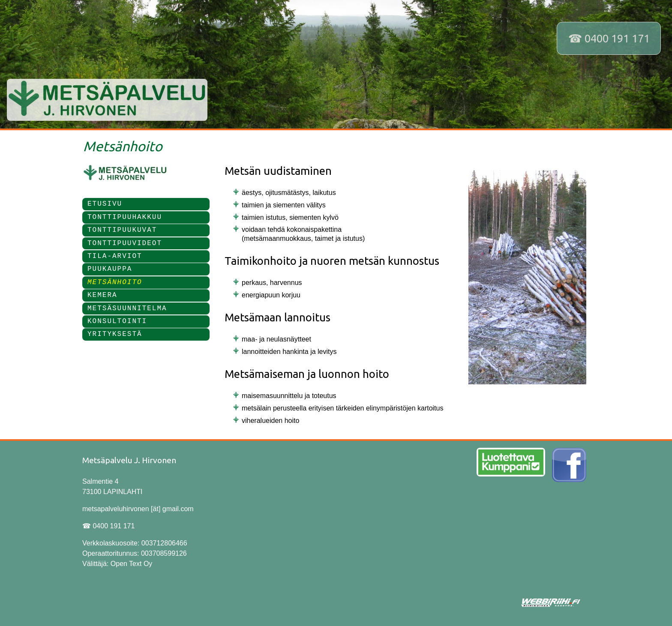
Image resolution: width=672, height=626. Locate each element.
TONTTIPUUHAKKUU (125, 217)
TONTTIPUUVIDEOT (125, 243)
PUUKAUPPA (110, 269)
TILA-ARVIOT (115, 256)
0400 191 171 (617, 38)
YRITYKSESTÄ (115, 334)
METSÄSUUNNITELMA (127, 309)
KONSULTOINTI (117, 321)
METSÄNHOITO (115, 282)
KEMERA (102, 295)
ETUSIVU (105, 204)
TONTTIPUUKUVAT (122, 230)
